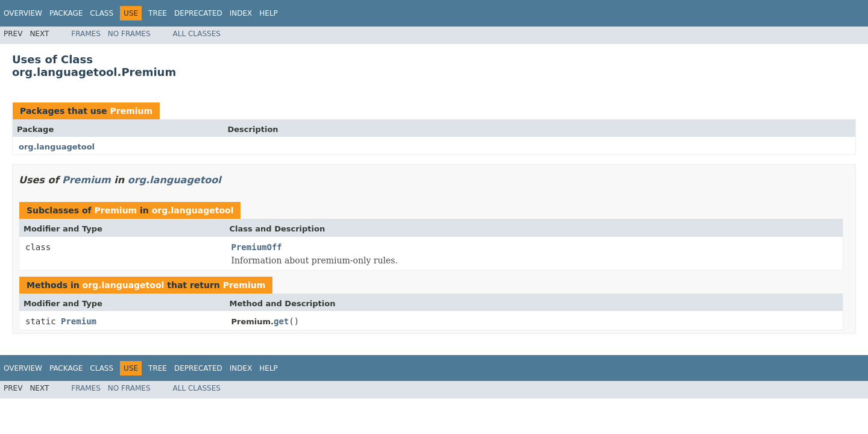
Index (241, 13)
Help (269, 13)
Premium (131, 111)
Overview (23, 13)
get (281, 321)
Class (102, 13)
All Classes (197, 34)
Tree (158, 13)
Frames (86, 34)
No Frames (129, 34)
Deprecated (198, 13)
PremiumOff (257, 247)
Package (66, 13)
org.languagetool (57, 147)
